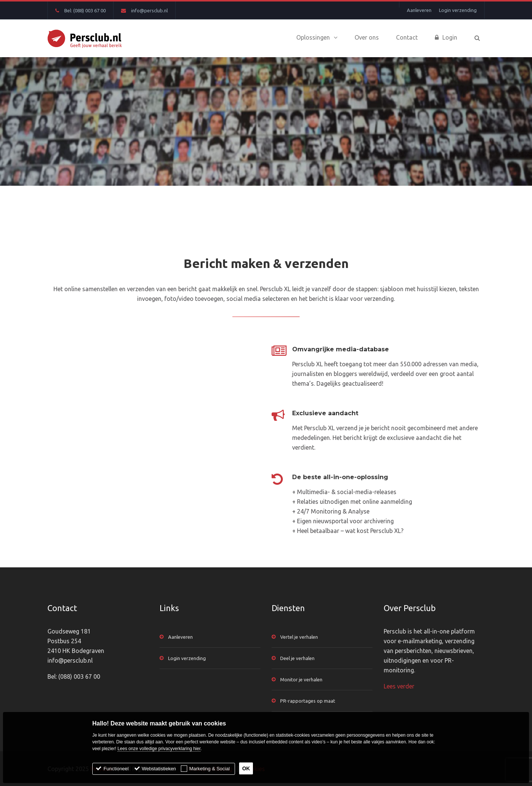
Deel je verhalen (297, 658)
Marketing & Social (209, 769)
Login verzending (458, 10)
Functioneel (116, 769)
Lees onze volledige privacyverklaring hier (159, 749)
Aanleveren (419, 10)
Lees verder (399, 686)
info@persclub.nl (149, 10)
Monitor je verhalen (301, 679)
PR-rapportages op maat (308, 701)
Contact (407, 37)
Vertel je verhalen (299, 637)
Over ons (367, 37)
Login (446, 37)
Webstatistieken (159, 769)
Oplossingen (313, 37)
